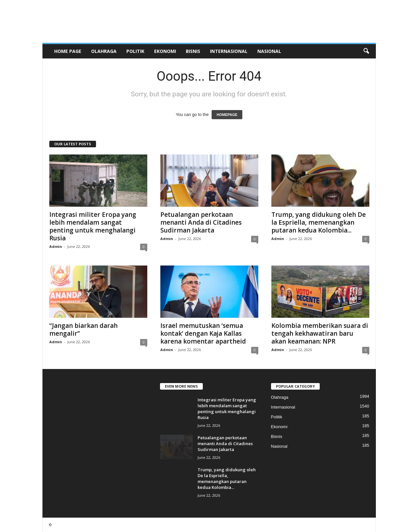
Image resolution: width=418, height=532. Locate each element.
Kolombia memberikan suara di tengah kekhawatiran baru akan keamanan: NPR (320, 333)
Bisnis (193, 51)
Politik (135, 51)
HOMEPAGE (227, 115)
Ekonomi (165, 51)
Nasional (269, 51)
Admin (56, 246)
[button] (366, 51)
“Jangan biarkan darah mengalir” (83, 330)
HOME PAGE (68, 51)
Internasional (229, 51)
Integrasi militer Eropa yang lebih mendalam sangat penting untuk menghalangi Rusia (93, 226)
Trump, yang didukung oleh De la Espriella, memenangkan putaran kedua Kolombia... (319, 222)
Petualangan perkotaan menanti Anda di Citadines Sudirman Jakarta (201, 222)
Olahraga (104, 51)
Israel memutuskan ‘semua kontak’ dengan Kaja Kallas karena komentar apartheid (203, 333)
